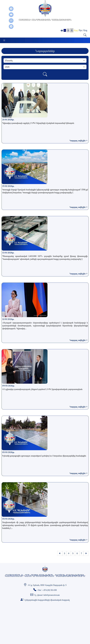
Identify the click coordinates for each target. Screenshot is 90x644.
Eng (85, 30)
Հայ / (76, 30)
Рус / (81, 30)
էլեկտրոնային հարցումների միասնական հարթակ (47, 600)
